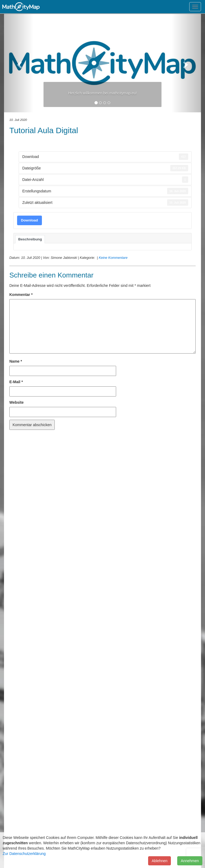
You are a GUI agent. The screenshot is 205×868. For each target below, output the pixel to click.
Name (16, 361)
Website (16, 402)
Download (30, 220)
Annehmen (190, 861)
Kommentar (21, 295)
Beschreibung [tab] (30, 239)
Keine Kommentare (113, 258)
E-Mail (16, 382)
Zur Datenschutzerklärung (24, 854)
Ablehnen (159, 861)
